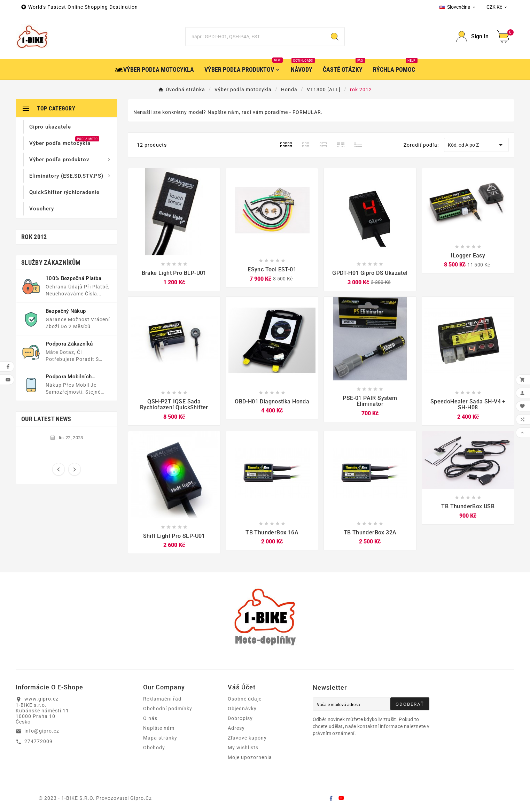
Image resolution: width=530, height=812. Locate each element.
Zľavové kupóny (247, 738)
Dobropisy (240, 718)
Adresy (236, 728)
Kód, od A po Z (476, 145)
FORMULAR (307, 112)
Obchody (154, 748)
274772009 (38, 741)
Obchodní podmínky (168, 709)
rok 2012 (34, 237)
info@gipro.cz (42, 731)
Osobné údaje (245, 699)
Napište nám (159, 728)
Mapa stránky (160, 738)
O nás (150, 718)
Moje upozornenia (250, 757)
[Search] (255, 37)
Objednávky (242, 709)
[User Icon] (472, 36)
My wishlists (243, 748)
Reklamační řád (162, 699)
